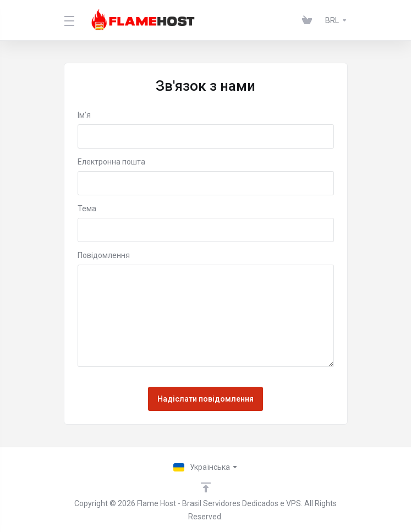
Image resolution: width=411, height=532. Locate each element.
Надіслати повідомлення (205, 399)
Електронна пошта (111, 162)
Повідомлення (104, 255)
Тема (87, 209)
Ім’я (84, 115)
